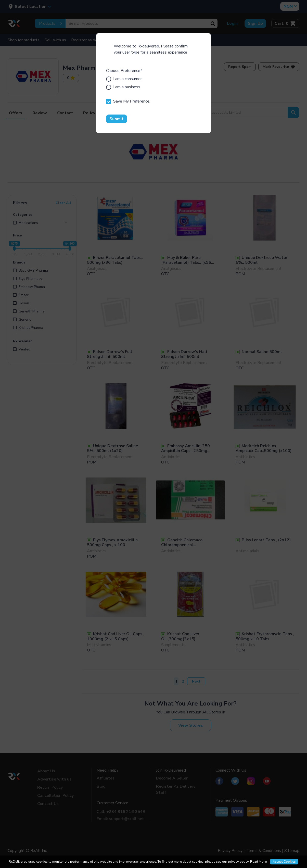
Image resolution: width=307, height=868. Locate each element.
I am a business (123, 87)
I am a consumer (124, 79)
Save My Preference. (128, 101)
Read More (258, 862)
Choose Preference (124, 71)
